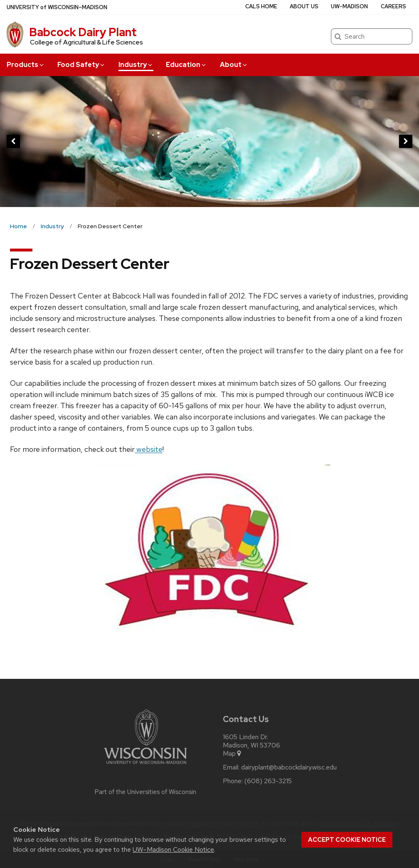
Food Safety (81, 65)
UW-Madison (349, 6)
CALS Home (261, 6)
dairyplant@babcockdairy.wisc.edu (289, 767)
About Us (304, 6)
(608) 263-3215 (268, 781)
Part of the (145, 792)
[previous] (13, 141)
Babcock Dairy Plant (83, 32)
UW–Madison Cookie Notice (173, 850)
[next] (406, 141)
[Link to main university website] (145, 766)
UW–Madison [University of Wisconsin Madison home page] (57, 7)
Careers (393, 6)
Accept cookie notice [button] (347, 840)
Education (186, 65)
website (149, 449)
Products (26, 65)
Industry (136, 65)
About (234, 65)
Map (233, 754)
